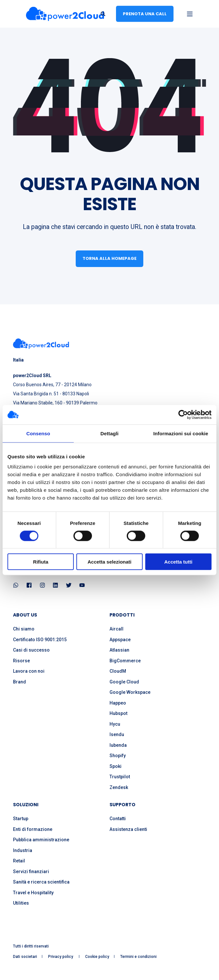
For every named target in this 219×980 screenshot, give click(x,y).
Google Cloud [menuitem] (124, 682)
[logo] (41, 344)
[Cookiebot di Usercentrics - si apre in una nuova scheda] (183, 414)
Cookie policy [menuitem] (97, 957)
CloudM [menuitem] (118, 671)
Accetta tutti (178, 562)
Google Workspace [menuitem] (130, 692)
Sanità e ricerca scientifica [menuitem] (41, 882)
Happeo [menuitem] (118, 703)
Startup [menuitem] (21, 819)
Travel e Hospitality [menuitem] (33, 893)
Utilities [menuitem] (21, 903)
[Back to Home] (65, 14)
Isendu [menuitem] (117, 734)
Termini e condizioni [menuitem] (138, 957)
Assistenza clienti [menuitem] (128, 829)
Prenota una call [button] (145, 13)
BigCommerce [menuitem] (125, 661)
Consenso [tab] (38, 433)
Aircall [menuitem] (116, 629)
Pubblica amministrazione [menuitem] (41, 840)
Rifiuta (41, 562)
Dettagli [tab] (109, 433)
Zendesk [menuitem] (119, 787)
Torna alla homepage (109, 258)
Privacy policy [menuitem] (61, 957)
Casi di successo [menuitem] (31, 650)
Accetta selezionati (109, 562)
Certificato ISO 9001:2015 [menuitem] (40, 640)
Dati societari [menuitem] (25, 957)
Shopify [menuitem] (118, 756)
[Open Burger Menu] (190, 14)
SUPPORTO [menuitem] (122, 805)
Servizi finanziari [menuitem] (31, 872)
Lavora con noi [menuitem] (29, 671)
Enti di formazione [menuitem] (33, 829)
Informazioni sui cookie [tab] (181, 433)
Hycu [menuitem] (115, 724)
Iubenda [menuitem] (118, 745)
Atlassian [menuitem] (119, 650)
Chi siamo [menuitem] (24, 629)
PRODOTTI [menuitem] (122, 615)
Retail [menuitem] (19, 861)
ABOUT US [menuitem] (25, 615)
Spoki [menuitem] (116, 766)
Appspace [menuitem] (120, 640)
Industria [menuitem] (23, 850)
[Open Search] (103, 13)
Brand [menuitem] (19, 682)
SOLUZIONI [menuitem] (26, 805)
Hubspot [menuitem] (118, 713)
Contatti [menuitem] (118, 819)
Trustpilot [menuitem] (120, 777)
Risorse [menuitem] (21, 661)
